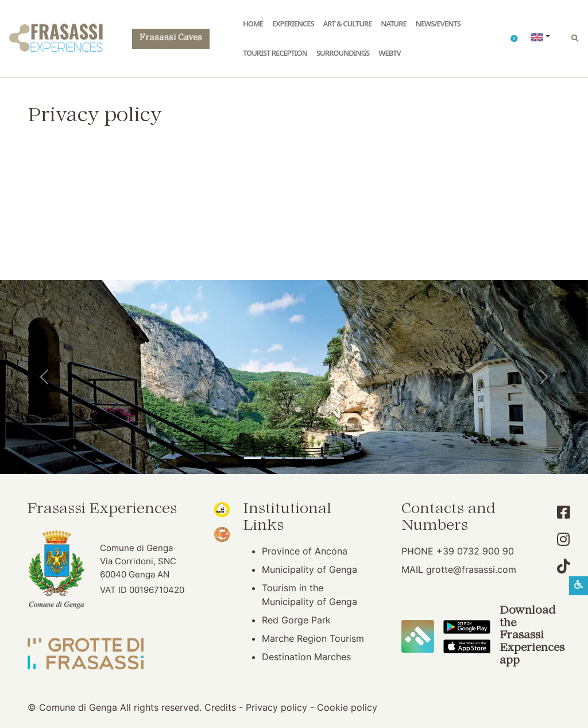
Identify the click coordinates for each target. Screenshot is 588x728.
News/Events (438, 24)
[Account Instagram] (564, 539)
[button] (514, 39)
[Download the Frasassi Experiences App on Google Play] (467, 626)
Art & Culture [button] (348, 24)
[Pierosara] (294, 458)
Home (253, 24)
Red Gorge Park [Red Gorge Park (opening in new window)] (296, 620)
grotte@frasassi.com (471, 569)
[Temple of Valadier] (253, 458)
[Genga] (335, 458)
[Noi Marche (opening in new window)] (222, 509)
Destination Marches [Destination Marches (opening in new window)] (306, 657)
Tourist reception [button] (275, 53)
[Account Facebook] (564, 512)
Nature (393, 24)
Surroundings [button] (343, 53)
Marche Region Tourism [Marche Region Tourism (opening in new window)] (313, 638)
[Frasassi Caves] (273, 458)
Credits (220, 707)
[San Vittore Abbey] (315, 458)
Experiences (293, 24)
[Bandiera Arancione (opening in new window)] (222, 533)
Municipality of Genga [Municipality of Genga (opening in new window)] (310, 569)
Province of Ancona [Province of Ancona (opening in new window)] (305, 551)
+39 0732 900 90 (475, 551)
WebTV (389, 53)
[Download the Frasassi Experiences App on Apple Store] (467, 645)
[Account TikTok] (564, 566)
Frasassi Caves (171, 38)
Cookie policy (347, 707)
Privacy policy (276, 707)
